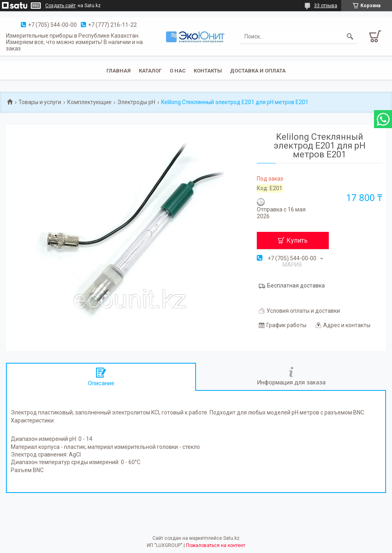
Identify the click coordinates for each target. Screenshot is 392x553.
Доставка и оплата (258, 71)
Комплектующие (89, 102)
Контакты (208, 71)
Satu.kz (231, 538)
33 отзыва (326, 6)
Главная (119, 71)
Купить (297, 240)
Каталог (150, 71)
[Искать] (350, 36)
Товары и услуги (40, 102)
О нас (178, 71)
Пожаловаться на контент (216, 545)
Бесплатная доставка (296, 286)
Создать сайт (60, 6)
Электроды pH (136, 102)
